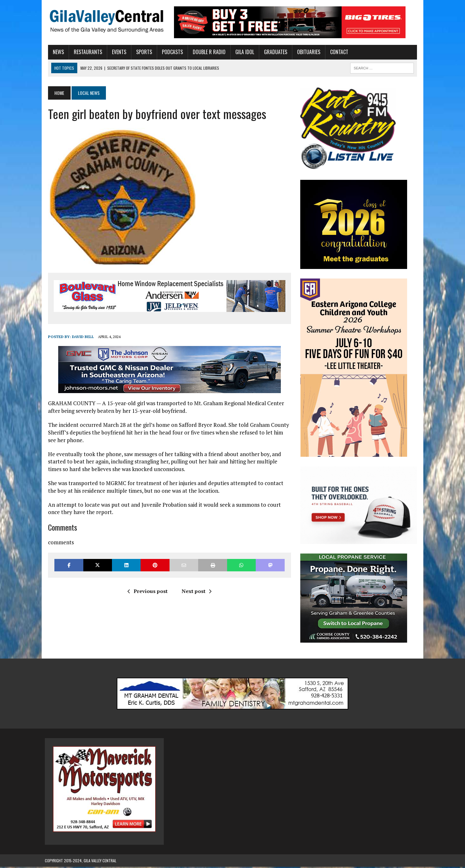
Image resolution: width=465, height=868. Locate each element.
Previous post (146, 591)
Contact (336, 52)
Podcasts (169, 52)
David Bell (80, 337)
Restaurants (85, 52)
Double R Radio (206, 52)
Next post (195, 591)
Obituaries (305, 52)
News (55, 52)
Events (116, 52)
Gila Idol (242, 52)
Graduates (272, 52)
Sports (141, 52)
